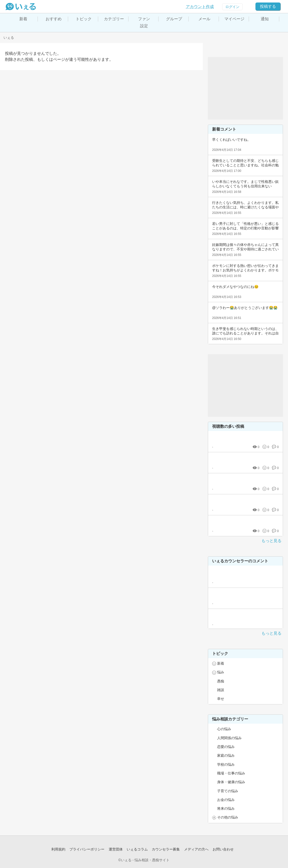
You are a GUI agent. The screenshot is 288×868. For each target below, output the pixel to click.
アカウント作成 (200, 7)
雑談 (221, 690)
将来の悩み (226, 808)
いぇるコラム (137, 849)
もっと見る (271, 541)
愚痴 (221, 681)
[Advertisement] (245, 88)
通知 (265, 19)
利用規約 (58, 849)
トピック (84, 19)
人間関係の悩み (229, 738)
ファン (144, 19)
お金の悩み (226, 800)
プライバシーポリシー (87, 849)
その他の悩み (228, 817)
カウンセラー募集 (166, 849)
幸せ (221, 699)
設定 (144, 26)
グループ (174, 19)
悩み (221, 672)
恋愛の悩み (226, 747)
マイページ (234, 19)
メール (204, 19)
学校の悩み (226, 764)
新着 (23, 19)
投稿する (268, 6)
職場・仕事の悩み (231, 773)
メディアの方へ (196, 849)
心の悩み (224, 729)
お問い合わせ (223, 849)
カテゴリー (114, 19)
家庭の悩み (226, 755)
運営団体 (116, 849)
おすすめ (54, 19)
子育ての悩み (228, 791)
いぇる (9, 38)
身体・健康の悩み (231, 782)
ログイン (232, 7)
